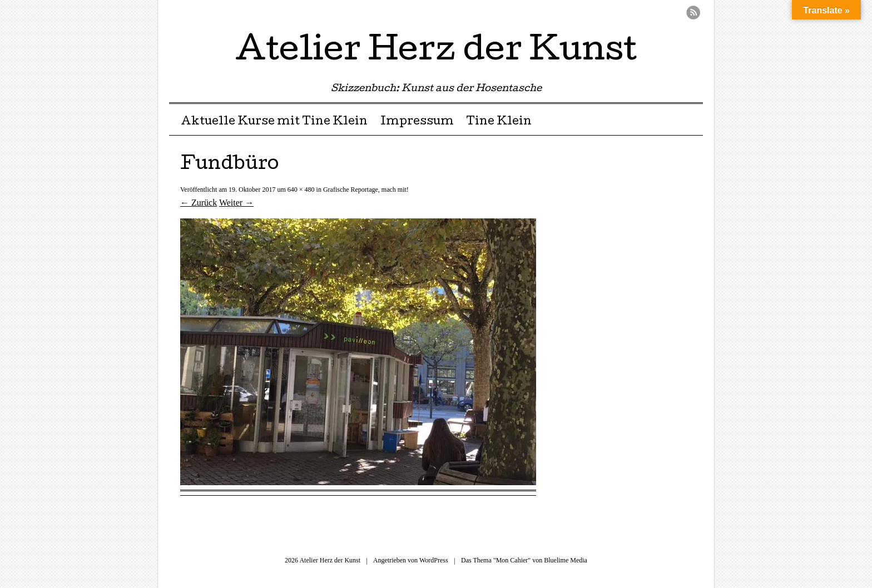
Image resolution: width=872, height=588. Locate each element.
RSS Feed (693, 13)
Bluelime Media (566, 560)
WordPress (434, 560)
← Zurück (199, 203)
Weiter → (236, 203)
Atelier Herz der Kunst (436, 52)
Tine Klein (499, 122)
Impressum (417, 122)
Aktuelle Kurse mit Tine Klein (274, 122)
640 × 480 (301, 190)
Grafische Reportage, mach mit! (366, 190)
